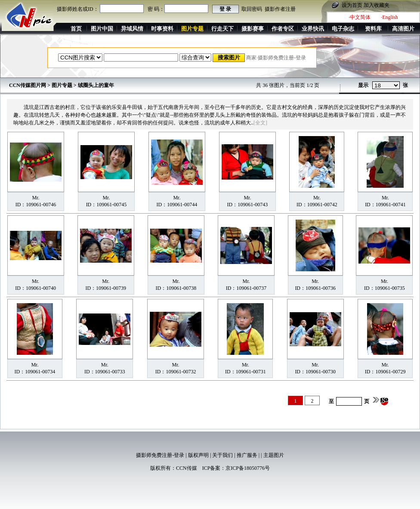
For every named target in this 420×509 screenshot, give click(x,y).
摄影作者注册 (280, 9)
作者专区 (283, 29)
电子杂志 (343, 29)
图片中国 (102, 29)
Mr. (36, 198)
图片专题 (62, 85)
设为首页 (352, 5)
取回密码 (252, 9)
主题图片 (274, 455)
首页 (76, 29)
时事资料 (162, 29)
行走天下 (222, 29)
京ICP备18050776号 (248, 468)
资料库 (373, 29)
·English (389, 17)
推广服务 (247, 455)
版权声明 (198, 455)
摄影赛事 (253, 29)
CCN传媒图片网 (28, 85)
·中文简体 (360, 17)
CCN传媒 (187, 468)
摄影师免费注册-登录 (160, 455)
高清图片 (403, 29)
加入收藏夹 (377, 5)
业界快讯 (313, 29)
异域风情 (132, 29)
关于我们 (222, 455)
